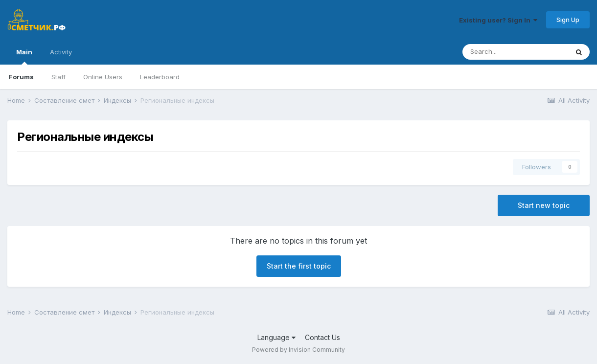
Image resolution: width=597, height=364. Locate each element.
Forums (21, 77)
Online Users (103, 77)
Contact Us (322, 337)
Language (276, 337)
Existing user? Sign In (498, 20)
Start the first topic (299, 266)
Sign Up (568, 20)
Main (24, 56)
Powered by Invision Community (298, 350)
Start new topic (544, 205)
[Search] (515, 52)
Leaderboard (160, 77)
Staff (58, 77)
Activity (61, 52)
